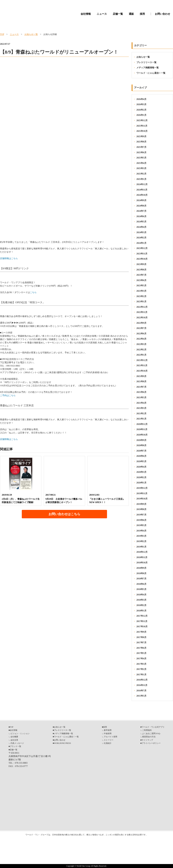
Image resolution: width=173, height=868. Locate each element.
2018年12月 (142, 552)
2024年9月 (141, 200)
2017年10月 (142, 627)
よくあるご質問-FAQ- (151, 734)
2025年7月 (141, 147)
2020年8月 (141, 445)
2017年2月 (141, 669)
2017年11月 (142, 621)
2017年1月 (141, 675)
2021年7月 (141, 387)
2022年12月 (142, 307)
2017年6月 (141, 648)
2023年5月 (141, 286)
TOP (2, 34)
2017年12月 (142, 616)
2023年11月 (142, 254)
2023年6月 (141, 280)
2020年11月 (142, 429)
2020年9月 (141, 440)
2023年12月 (142, 248)
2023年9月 (141, 264)
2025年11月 (142, 126)
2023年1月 (141, 302)
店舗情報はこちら (9, 258)
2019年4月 (141, 531)
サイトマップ (147, 740)
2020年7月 (141, 451)
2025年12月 (142, 120)
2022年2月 (141, 350)
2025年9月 (141, 136)
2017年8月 (141, 637)
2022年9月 (141, 323)
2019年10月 (142, 499)
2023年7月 (141, 275)
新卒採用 (108, 730)
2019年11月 (142, 493)
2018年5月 (141, 589)
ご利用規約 (147, 730)
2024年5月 (141, 222)
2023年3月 (141, 291)
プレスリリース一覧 (146, 62)
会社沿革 (14, 740)
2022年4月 (141, 339)
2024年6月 (141, 216)
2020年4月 (141, 467)
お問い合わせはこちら (64, 514)
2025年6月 (141, 152)
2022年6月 (141, 334)
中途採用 (108, 734)
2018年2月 (141, 605)
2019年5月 (141, 525)
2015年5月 (141, 696)
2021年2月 (141, 414)
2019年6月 (141, 520)
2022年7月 (141, 328)
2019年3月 (141, 536)
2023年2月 (141, 296)
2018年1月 (141, 611)
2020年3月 (141, 472)
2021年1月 (141, 419)
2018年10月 (142, 563)
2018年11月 (142, 557)
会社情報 (86, 14)
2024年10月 (142, 195)
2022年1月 (141, 355)
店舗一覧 (118, 14)
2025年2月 (141, 174)
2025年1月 (141, 179)
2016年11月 (142, 685)
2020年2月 (141, 477)
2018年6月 (141, 584)
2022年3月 (141, 344)
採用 (142, 14)
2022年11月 (142, 312)
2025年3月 (141, 168)
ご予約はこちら (8, 395)
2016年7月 (141, 691)
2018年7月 (141, 579)
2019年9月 (141, 504)
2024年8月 (141, 206)
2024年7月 (141, 211)
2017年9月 (141, 632)
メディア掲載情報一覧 (148, 68)
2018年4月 (141, 595)
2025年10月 (142, 131)
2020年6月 (141, 456)
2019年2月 (141, 541)
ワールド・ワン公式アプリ (153, 727)
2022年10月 (142, 318)
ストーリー (109, 740)
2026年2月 (141, 110)
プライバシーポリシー (151, 743)
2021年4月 (141, 403)
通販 (131, 14)
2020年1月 (141, 483)
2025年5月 (141, 158)
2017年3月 (141, 664)
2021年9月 (141, 376)
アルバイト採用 (111, 737)
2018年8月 (141, 573)
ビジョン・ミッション (20, 734)
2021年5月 (141, 398)
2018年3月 (141, 600)
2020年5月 (141, 461)
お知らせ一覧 (31, 34)
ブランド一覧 (15, 746)
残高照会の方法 (149, 737)
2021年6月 (141, 392)
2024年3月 (141, 232)
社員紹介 (108, 743)
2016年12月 (142, 680)
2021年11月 (142, 365)
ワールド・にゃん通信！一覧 (151, 73)
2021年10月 (142, 371)
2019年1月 (141, 547)
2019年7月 (141, 515)
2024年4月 (141, 227)
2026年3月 (141, 104)
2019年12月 (142, 488)
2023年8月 (141, 270)
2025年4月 (141, 163)
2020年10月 (142, 435)
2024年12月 (142, 184)
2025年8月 (141, 142)
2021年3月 (141, 408)
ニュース (102, 14)
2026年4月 (141, 99)
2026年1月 (141, 115)
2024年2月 (141, 238)
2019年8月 (141, 509)
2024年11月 (142, 190)
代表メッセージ (17, 743)
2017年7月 (141, 643)
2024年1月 (141, 243)
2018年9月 (141, 568)
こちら (33, 292)
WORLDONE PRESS (62, 743)
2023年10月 (142, 259)
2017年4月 (141, 659)
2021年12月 (142, 360)
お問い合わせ (163, 14)
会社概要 (14, 737)
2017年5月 (141, 653)
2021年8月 (141, 382)
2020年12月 (142, 424)
